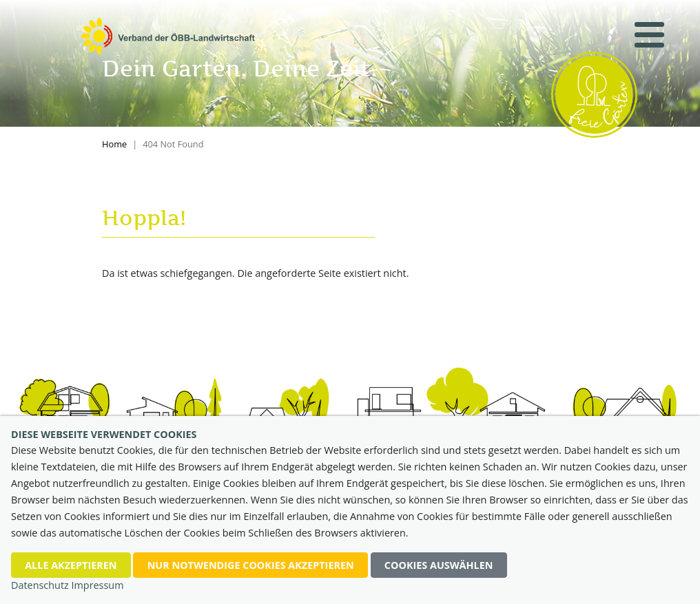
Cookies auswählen (439, 565)
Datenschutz (40, 585)
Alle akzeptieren (71, 565)
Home (114, 144)
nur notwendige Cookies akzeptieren (251, 565)
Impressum (98, 585)
